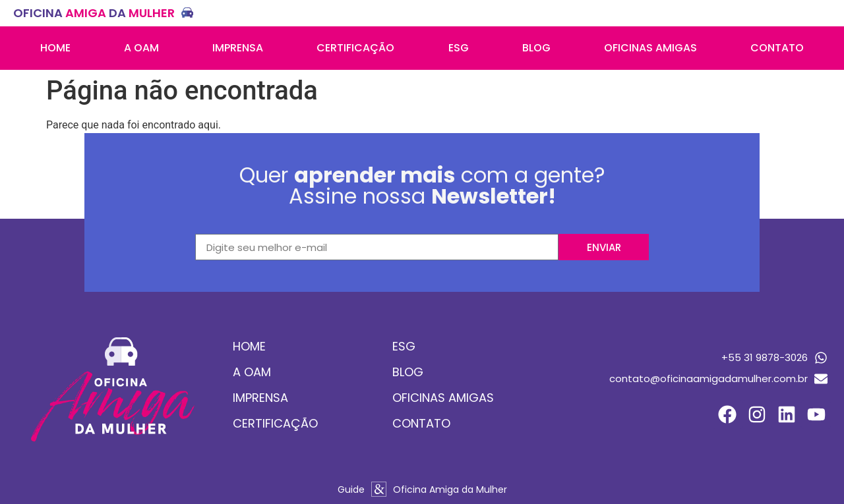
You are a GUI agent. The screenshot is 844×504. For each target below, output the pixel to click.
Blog (536, 48)
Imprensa (238, 48)
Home (55, 48)
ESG (459, 48)
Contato (777, 48)
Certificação (355, 48)
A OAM (141, 48)
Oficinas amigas (650, 48)
